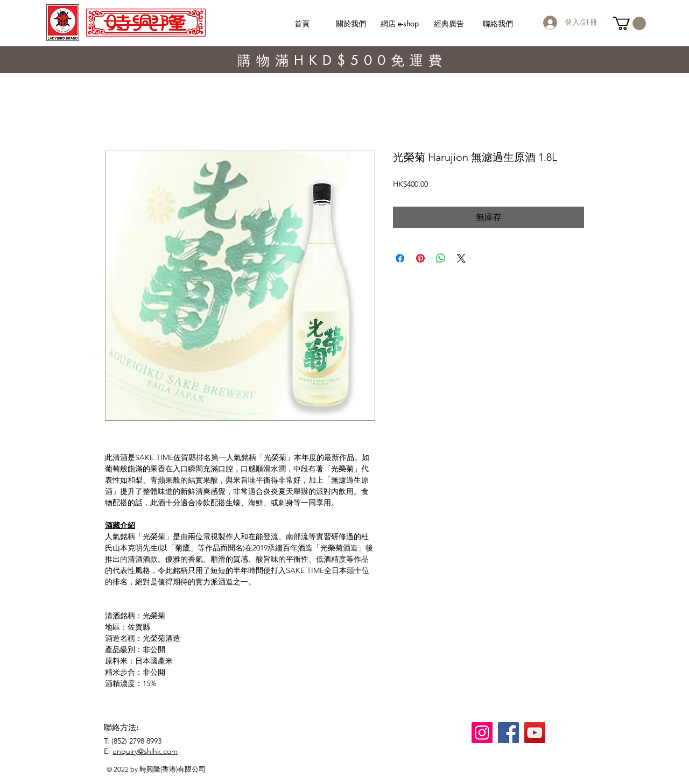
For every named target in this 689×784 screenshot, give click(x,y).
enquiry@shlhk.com (145, 751)
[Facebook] (508, 733)
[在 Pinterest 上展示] (420, 258)
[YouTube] (535, 733)
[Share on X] (461, 258)
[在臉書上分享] (400, 258)
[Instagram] (482, 733)
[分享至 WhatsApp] (441, 258)
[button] (630, 23)
